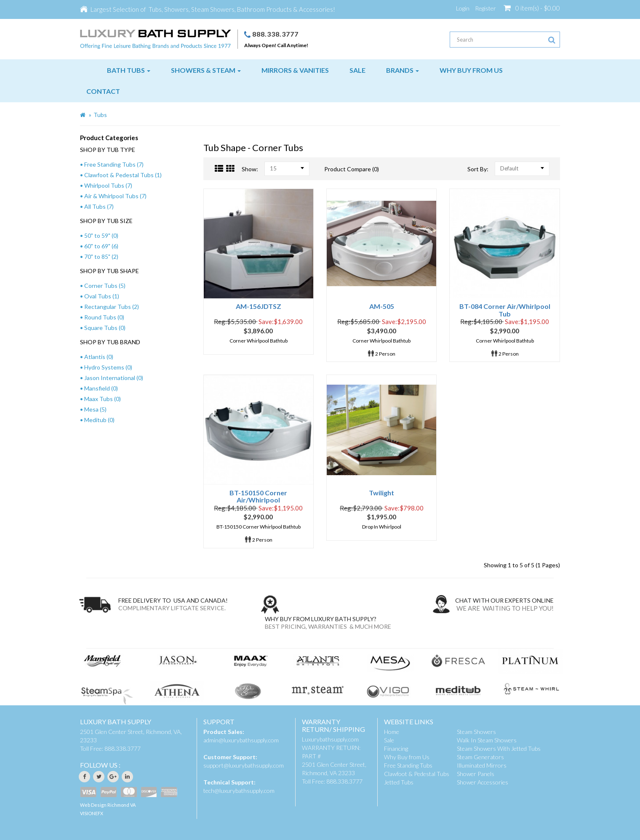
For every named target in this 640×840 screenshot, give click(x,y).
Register (485, 8)
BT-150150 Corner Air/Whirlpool (258, 496)
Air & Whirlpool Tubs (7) (115, 196)
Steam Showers (476, 732)
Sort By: (478, 169)
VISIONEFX (92, 813)
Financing (396, 748)
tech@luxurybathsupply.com (239, 791)
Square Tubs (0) (105, 328)
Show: (250, 169)
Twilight (381, 493)
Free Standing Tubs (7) (114, 164)
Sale (389, 740)
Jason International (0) (114, 378)
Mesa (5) (95, 409)
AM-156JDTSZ (259, 306)
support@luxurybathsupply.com (244, 765)
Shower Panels (476, 774)
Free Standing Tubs (408, 765)
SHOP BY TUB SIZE (106, 221)
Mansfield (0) (101, 388)
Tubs (100, 115)
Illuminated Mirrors (482, 765)
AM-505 (382, 306)
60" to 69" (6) (101, 246)
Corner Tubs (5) (105, 286)
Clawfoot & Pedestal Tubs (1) (123, 175)
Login (463, 8)
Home (392, 732)
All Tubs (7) (99, 206)
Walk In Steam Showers (487, 740)
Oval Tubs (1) (102, 296)
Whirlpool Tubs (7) (108, 185)
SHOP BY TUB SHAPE (109, 271)
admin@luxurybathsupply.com (241, 740)
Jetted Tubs (399, 782)
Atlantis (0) (99, 357)
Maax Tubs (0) (103, 399)
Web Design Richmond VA (108, 805)
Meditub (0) (99, 420)
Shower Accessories (483, 782)
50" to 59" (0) (101, 235)
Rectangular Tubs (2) (112, 307)
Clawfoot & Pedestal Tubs (417, 774)
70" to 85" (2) (101, 257)
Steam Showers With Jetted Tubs (499, 748)
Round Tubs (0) (104, 317)
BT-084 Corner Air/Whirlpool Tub (505, 310)
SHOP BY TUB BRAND (110, 342)
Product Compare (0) (352, 169)
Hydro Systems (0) (108, 367)
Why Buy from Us (407, 757)
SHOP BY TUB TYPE (108, 150)
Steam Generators (480, 757)
